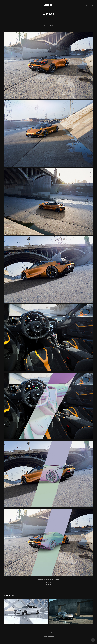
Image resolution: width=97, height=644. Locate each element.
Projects (6, 5)
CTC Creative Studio (54, 579)
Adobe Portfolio (51, 637)
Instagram (48, 584)
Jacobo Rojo (48, 5)
